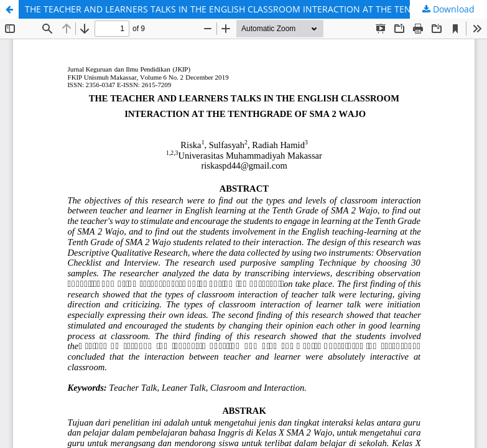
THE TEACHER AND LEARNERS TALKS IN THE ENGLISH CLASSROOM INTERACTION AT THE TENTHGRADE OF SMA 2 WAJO (256, 9)
